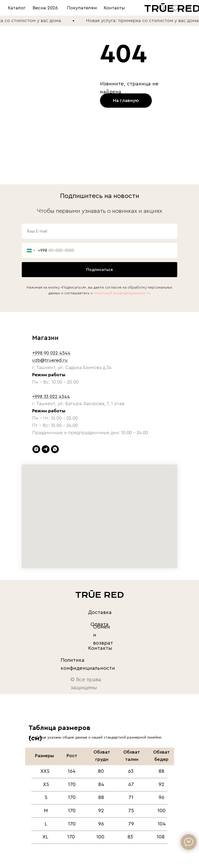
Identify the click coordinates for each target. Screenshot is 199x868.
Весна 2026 (45, 8)
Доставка (100, 612)
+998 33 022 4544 (51, 397)
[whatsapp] (55, 449)
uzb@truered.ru (50, 360)
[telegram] (46, 449)
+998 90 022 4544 (51, 353)
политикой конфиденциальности (122, 293)
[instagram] (36, 449)
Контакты (114, 8)
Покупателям (82, 8)
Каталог (17, 8)
